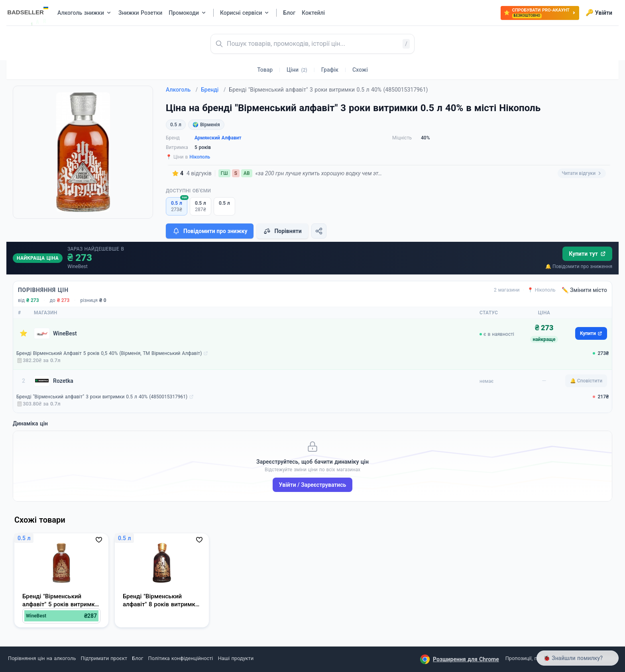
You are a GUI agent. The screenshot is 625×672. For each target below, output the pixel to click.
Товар (265, 70)
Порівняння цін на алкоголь (42, 658)
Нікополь (200, 157)
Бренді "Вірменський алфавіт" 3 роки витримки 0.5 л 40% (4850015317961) (102, 397)
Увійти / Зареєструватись (313, 485)
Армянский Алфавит (218, 138)
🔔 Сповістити (586, 381)
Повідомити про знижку (210, 231)
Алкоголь (182, 90)
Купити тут (587, 254)
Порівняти (282, 231)
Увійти (599, 13)
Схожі (360, 70)
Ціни (297, 70)
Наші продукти (236, 658)
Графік (330, 70)
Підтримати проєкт (104, 658)
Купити (591, 333)
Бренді (213, 90)
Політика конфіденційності (181, 658)
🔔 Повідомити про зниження (579, 266)
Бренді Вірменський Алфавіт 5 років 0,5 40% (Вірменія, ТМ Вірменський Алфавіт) (109, 353)
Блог (138, 658)
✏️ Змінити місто (584, 290)
